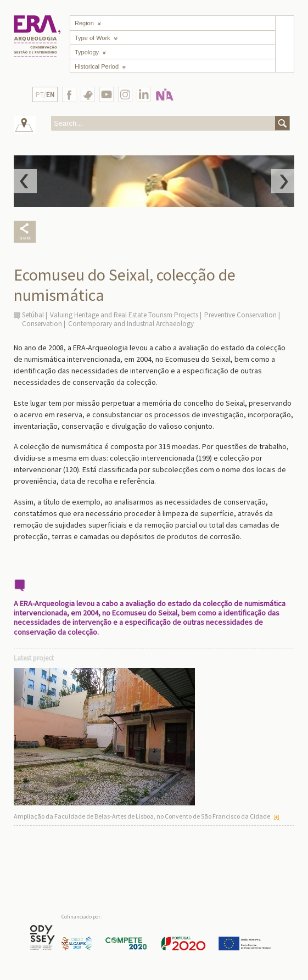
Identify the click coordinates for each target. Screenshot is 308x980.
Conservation (42, 324)
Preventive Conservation (240, 315)
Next (283, 181)
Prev (25, 181)
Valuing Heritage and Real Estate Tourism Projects (124, 315)
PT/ (45, 95)
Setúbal (33, 315)
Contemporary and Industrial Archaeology (131, 324)
